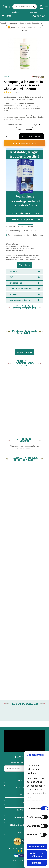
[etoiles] (11, 92)
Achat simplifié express (25, 143)
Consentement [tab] (35, 755)
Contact (33, 12)
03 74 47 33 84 (39, 16)
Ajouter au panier (32, 136)
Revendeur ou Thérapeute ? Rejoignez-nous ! (25, 28)
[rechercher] (35, 7)
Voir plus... (24, 265)
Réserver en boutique (25, 129)
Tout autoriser (37, 847)
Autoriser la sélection (37, 855)
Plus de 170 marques (25, 704)
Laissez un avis (25, 352)
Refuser (37, 863)
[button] (24, 182)
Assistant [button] (16, 12)
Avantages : (11, 226)
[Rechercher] (25, 7)
